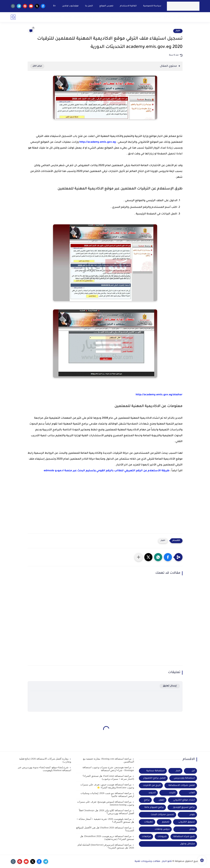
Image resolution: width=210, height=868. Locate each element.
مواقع (167, 17)
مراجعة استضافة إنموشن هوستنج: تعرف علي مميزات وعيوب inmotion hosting (106, 803)
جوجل (192, 829)
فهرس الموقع (106, 6)
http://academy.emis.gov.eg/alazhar (159, 395)
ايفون (161, 800)
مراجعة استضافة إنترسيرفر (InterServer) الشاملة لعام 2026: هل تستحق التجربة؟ (106, 846)
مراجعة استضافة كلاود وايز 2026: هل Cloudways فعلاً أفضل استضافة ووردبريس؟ (107, 812)
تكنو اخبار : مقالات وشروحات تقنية (153, 862)
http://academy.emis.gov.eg (98, 142)
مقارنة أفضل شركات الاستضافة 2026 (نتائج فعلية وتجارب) (45, 760)
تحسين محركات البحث (162, 815)
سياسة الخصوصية (152, 6)
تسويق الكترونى (187, 822)
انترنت (172, 793)
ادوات (24, 17)
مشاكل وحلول (130, 17)
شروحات (56, 17)
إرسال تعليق (170, 686)
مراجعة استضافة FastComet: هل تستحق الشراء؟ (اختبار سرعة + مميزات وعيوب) (108, 777)
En (54, 6)
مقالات (145, 17)
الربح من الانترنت (39, 17)
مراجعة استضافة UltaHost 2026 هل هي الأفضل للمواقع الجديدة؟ (105, 829)
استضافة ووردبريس (184, 778)
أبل (193, 771)
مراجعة (195, 17)
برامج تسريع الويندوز (184, 807)
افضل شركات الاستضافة (182, 785)
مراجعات (146, 837)
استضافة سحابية (156, 771)
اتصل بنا (89, 6)
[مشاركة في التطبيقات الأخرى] (139, 557)
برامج (181, 17)
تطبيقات (149, 822)
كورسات (156, 17)
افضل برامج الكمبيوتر (154, 778)
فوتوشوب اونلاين (70, 6)
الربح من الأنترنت (152, 785)
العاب (192, 793)
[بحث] (13, 17)
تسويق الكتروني (110, 17)
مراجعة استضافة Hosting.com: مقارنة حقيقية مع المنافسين (108, 760)
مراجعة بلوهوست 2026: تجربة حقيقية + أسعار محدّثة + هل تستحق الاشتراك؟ (105, 820)
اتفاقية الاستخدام (128, 6)
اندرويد (68, 17)
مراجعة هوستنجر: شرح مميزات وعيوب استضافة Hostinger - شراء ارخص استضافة (108, 769)
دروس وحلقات (162, 829)
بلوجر (192, 815)
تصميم (166, 822)
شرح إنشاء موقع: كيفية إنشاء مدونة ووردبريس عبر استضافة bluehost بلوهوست (44, 769)
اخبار (178, 31)
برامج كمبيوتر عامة (154, 807)
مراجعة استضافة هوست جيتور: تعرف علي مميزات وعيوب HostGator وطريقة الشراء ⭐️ (107, 786)
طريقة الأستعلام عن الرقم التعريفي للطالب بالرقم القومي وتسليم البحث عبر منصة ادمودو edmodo (107, 471)
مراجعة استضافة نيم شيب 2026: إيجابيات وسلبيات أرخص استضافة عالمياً (107, 795)
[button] (168, 557)
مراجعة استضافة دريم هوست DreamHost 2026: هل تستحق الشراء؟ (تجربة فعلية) (107, 838)
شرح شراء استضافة (86, 17)
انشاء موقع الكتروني (184, 800)
